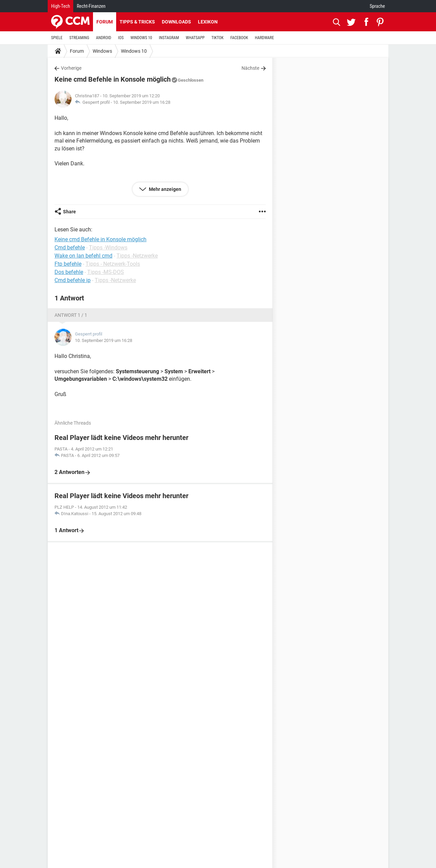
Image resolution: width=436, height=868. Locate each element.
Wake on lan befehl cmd (83, 256)
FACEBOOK (239, 38)
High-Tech (60, 6)
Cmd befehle (70, 248)
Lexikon (208, 22)
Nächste (250, 68)
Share (69, 212)
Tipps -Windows (108, 248)
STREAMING (79, 38)
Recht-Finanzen (91, 6)
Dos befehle (69, 272)
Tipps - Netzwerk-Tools (113, 264)
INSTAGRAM (169, 38)
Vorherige (71, 68)
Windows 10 (134, 51)
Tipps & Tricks (137, 22)
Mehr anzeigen (165, 189)
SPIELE (57, 38)
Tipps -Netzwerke (137, 256)
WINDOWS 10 (141, 38)
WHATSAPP (195, 38)
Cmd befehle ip (73, 280)
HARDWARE (264, 38)
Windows (102, 51)
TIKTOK (218, 38)
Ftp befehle (68, 264)
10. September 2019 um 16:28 (142, 102)
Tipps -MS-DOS (106, 272)
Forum (105, 22)
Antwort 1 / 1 (71, 315)
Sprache (377, 6)
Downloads (176, 22)
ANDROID (104, 38)
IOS (121, 38)
